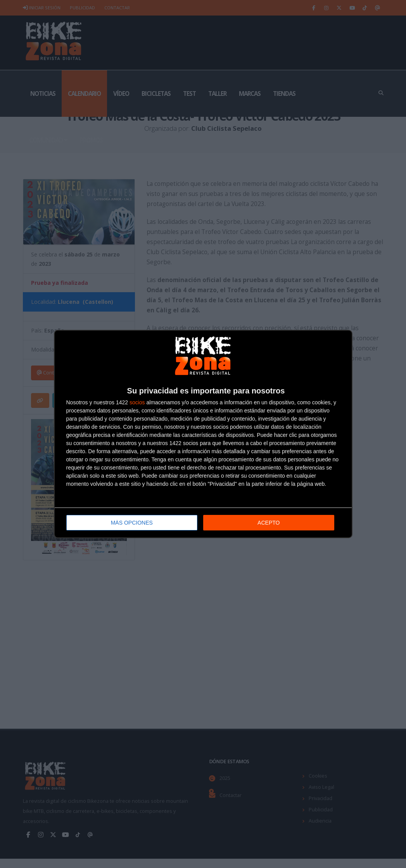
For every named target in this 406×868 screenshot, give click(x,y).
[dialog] (203, 434)
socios (137, 402)
